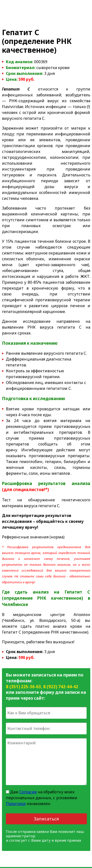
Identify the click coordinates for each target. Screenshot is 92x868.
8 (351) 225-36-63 (23, 687)
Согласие (28, 792)
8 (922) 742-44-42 (61, 687)
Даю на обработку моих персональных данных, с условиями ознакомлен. (42, 798)
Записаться (46, 819)
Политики (16, 804)
